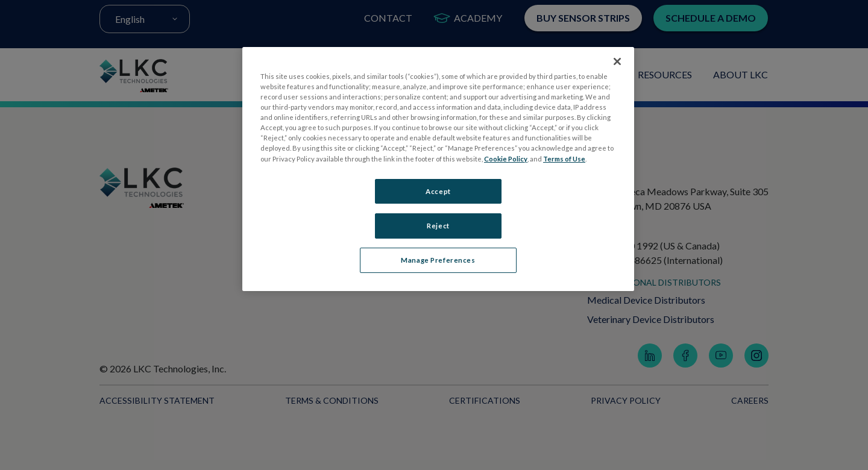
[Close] (617, 61)
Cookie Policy (506, 159)
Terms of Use (564, 159)
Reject (438, 226)
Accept (438, 191)
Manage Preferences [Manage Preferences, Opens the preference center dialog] (438, 261)
